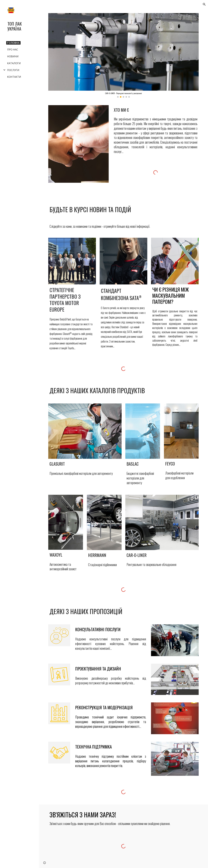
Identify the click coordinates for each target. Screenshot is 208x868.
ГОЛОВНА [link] (13, 43)
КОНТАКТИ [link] (14, 77)
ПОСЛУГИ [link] (13, 70)
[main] (156, 110)
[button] (204, 4)
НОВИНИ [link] (13, 56)
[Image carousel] (123, 55)
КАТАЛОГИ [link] (14, 63)
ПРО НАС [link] (13, 50)
